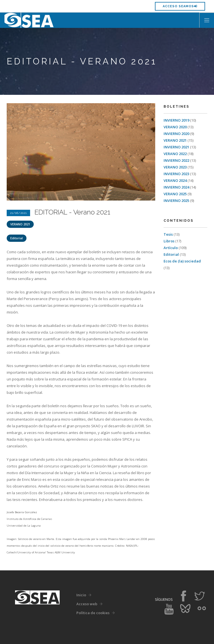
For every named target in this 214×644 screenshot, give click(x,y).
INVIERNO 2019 (177, 120)
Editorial (17, 238)
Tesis (169, 234)
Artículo (171, 248)
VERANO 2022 (176, 154)
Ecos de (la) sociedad (182, 261)
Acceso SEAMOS (180, 6)
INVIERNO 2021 (177, 147)
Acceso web (87, 604)
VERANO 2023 (176, 167)
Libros (169, 241)
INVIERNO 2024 (177, 187)
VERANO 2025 (176, 194)
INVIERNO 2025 (177, 201)
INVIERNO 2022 (177, 160)
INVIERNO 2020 (177, 134)
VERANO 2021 (20, 224)
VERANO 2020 (176, 127)
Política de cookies (93, 613)
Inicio (81, 595)
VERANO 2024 (176, 180)
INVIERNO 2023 (177, 174)
